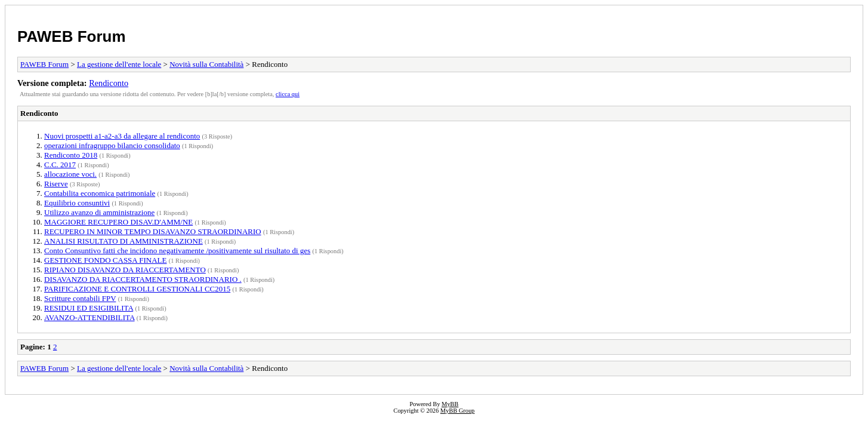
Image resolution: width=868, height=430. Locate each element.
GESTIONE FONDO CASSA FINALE (106, 260)
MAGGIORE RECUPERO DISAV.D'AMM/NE (118, 222)
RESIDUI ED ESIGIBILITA (89, 308)
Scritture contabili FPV (80, 298)
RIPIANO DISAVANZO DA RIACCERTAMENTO (125, 270)
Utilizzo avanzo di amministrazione (99, 212)
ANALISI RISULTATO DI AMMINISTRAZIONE (123, 241)
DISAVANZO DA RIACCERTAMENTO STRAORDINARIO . (143, 279)
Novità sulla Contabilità (206, 64)
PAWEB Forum (72, 36)
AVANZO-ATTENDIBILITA (89, 317)
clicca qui (288, 94)
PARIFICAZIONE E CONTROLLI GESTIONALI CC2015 (137, 289)
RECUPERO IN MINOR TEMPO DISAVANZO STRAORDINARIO (153, 231)
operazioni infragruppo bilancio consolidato (112, 145)
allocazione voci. (70, 174)
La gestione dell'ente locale (119, 64)
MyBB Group (457, 411)
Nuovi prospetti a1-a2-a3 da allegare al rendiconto (122, 136)
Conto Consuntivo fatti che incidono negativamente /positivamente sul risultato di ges (177, 251)
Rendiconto (109, 83)
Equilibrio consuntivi (77, 203)
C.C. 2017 (60, 165)
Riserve (56, 184)
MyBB (450, 404)
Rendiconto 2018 (71, 155)
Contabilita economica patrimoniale (100, 193)
